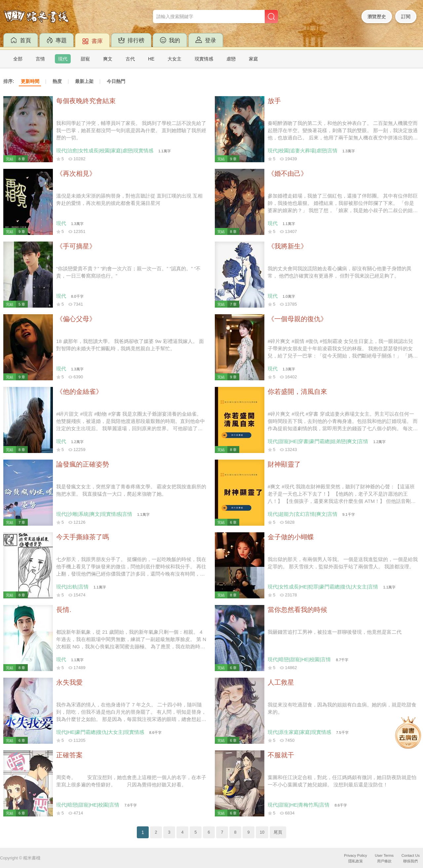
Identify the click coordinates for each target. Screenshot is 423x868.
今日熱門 (116, 81)
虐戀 (231, 59)
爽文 (108, 59)
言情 (40, 59)
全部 (18, 59)
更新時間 (30, 81)
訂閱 (406, 17)
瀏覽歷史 (377, 17)
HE (151, 59)
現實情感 (204, 59)
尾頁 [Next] (278, 832)
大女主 (174, 59)
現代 (63, 59)
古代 (130, 59)
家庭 (253, 59)
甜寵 (85, 59)
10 (262, 832)
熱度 (57, 81)
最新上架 (84, 81)
